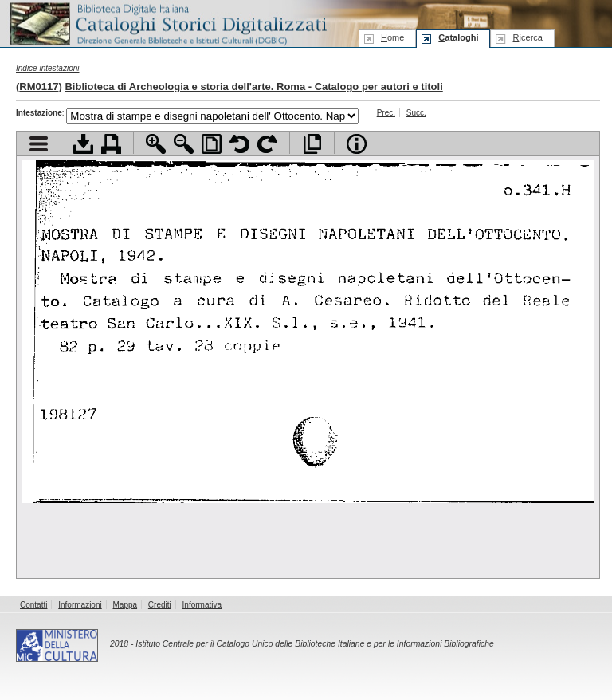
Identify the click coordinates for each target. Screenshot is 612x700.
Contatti (33, 605)
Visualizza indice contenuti (39, 144)
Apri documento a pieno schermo (312, 144)
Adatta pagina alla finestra (212, 144)
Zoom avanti (156, 144)
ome (392, 37)
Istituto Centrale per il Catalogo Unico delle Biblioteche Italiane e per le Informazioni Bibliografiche (314, 644)
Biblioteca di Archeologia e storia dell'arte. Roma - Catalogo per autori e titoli (253, 87)
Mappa (126, 605)
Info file (357, 144)
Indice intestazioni (48, 68)
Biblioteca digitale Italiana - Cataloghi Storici (167, 23)
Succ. (416, 113)
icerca (527, 37)
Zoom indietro (184, 144)
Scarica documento (83, 144)
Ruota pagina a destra (267, 144)
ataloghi (458, 37)
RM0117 (39, 87)
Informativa (202, 605)
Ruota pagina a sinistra (239, 144)
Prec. (386, 113)
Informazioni (80, 605)
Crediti (160, 605)
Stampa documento (111, 144)
